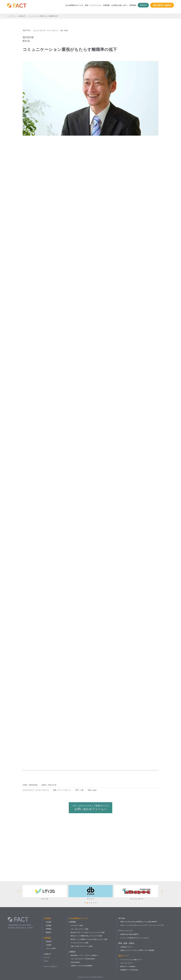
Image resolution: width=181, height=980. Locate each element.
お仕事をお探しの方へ (120, 5)
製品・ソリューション (93, 5)
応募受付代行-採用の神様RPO (129, 934)
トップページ (11, 16)
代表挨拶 (49, 922)
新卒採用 (49, 942)
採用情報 (133, 5)
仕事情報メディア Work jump (129, 970)
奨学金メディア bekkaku (128, 966)
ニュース (47, 957)
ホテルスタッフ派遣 (77, 926)
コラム (46, 961)
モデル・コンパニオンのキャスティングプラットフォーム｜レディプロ (142, 925)
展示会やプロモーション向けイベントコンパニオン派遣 (88, 932)
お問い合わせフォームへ (90, 807)
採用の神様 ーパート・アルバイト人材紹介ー (84, 955)
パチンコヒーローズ (126, 963)
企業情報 (106, 5)
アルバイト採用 (51, 948)
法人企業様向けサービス (74, 5)
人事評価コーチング (126, 947)
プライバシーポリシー (51, 966)
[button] (85, 903)
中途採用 (49, 945)
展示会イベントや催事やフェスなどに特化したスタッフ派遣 (89, 939)
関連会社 (49, 932)
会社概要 (49, 926)
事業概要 (49, 929)
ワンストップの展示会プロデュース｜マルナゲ (134, 938)
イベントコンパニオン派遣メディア (131, 960)
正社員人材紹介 (75, 962)
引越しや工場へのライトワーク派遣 (81, 946)
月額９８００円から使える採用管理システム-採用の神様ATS (139, 922)
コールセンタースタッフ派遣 (79, 943)
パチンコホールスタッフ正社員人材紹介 (83, 959)
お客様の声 (47, 954)
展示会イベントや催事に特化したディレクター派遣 (86, 936)
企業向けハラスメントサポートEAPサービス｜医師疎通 (137, 950)
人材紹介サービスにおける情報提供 (81, 966)
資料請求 (143, 5)
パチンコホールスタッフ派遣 (79, 929)
